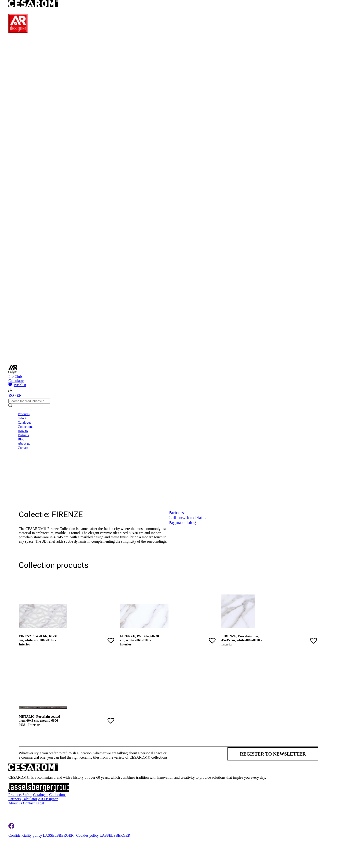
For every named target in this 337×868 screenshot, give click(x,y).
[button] (111, 640)
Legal (40, 803)
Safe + (22, 418)
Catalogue (25, 422)
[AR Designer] (18, 32)
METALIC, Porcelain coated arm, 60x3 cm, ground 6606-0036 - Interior (39, 721)
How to (23, 431)
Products (24, 414)
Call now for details (187, 518)
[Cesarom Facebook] (11, 827)
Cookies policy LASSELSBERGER (103, 835)
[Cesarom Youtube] (39, 827)
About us (24, 443)
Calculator (16, 381)
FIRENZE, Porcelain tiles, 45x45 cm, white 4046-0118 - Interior (242, 640)
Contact (23, 448)
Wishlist (17, 385)
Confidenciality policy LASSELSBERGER (41, 835)
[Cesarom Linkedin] (19, 827)
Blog (21, 439)
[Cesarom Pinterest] (32, 827)
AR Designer (48, 799)
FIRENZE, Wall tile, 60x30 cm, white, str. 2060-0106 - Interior (38, 640)
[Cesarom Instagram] (25, 827)
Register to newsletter (273, 754)
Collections (26, 427)
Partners (23, 435)
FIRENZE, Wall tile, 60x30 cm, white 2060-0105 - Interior (139, 640)
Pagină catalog (182, 522)
